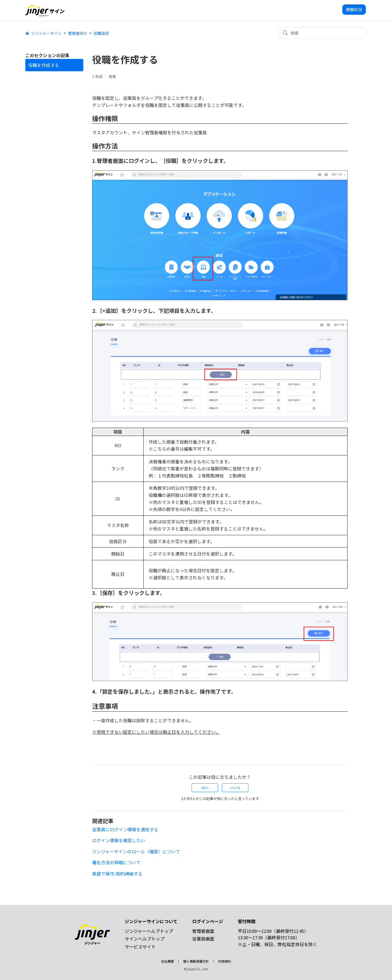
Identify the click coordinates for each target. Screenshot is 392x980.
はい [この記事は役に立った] (205, 788)
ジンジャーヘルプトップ (149, 931)
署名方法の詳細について (116, 862)
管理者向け (78, 33)
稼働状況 (354, 9)
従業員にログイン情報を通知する (125, 829)
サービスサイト (140, 947)
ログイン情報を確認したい (119, 840)
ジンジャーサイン (46, 33)
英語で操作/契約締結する (117, 874)
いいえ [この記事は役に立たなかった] (235, 788)
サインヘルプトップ (145, 939)
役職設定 (101, 33)
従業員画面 (203, 939)
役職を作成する (44, 65)
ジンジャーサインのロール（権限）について (136, 851)
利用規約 (225, 961)
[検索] (323, 33)
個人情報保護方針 (196, 961)
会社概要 (167, 961)
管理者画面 (203, 931)
